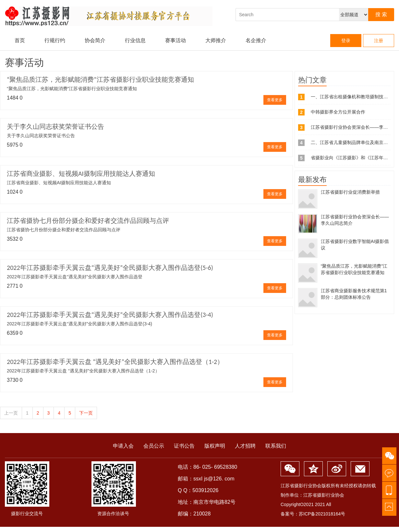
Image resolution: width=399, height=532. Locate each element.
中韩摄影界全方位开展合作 (338, 112)
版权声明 (215, 446)
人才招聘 (245, 446)
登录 (346, 41)
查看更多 (275, 100)
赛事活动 (175, 40)
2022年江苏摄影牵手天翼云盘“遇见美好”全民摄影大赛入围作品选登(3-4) (110, 315)
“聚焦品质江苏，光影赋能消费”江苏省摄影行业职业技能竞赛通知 (100, 79)
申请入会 (123, 446)
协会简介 (95, 40)
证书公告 (184, 446)
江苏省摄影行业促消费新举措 (350, 192)
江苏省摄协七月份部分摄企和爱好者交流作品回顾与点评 (88, 221)
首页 (20, 40)
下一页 (86, 413)
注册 (379, 41)
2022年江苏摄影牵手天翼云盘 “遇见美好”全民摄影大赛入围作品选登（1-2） (115, 362)
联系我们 (276, 446)
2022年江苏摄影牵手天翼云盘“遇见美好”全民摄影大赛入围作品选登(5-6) (110, 268)
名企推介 (256, 40)
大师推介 (216, 40)
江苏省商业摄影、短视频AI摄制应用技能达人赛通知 (81, 174)
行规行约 (55, 40)
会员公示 (154, 446)
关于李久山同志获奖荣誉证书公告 (55, 127)
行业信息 (135, 40)
